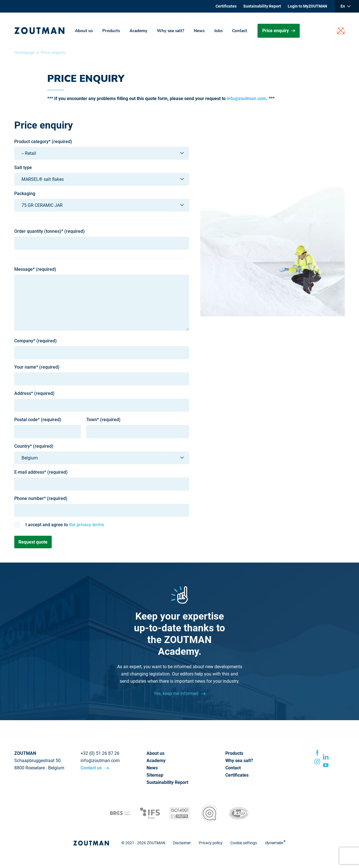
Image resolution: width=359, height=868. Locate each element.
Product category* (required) (43, 142)
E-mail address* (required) (41, 472)
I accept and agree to (65, 525)
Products (111, 31)
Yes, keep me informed (177, 693)
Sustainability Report (262, 6)
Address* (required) (34, 393)
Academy (138, 31)
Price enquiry (279, 31)
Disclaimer (182, 843)
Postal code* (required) (38, 420)
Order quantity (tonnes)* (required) (49, 231)
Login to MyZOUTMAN (307, 6)
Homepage (24, 53)
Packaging (25, 194)
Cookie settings (244, 843)
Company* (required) (36, 341)
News (199, 31)
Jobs (218, 31)
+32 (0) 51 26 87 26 (100, 753)
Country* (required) (34, 446)
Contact (240, 31)
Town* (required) (103, 420)
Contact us (92, 768)
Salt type (23, 168)
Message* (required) (35, 269)
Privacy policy (211, 843)
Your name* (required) (37, 367)
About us (84, 31)
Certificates (226, 6)
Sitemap (155, 775)
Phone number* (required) (41, 499)
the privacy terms (87, 525)
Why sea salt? (171, 31)
